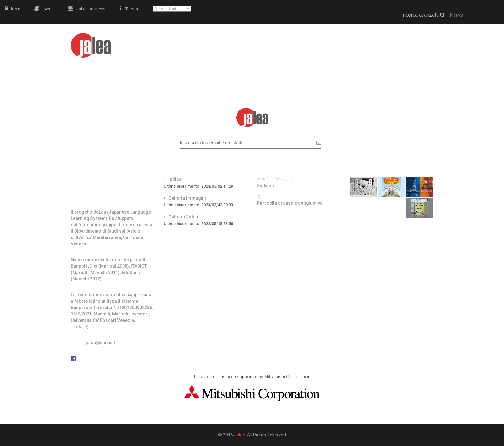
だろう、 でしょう (275, 179)
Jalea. (240, 435)
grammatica (385, 41)
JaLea (291, 41)
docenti (423, 41)
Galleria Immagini (187, 198)
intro (266, 41)
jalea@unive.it (100, 343)
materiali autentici (334, 41)
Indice (175, 179)
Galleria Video (183, 217)
